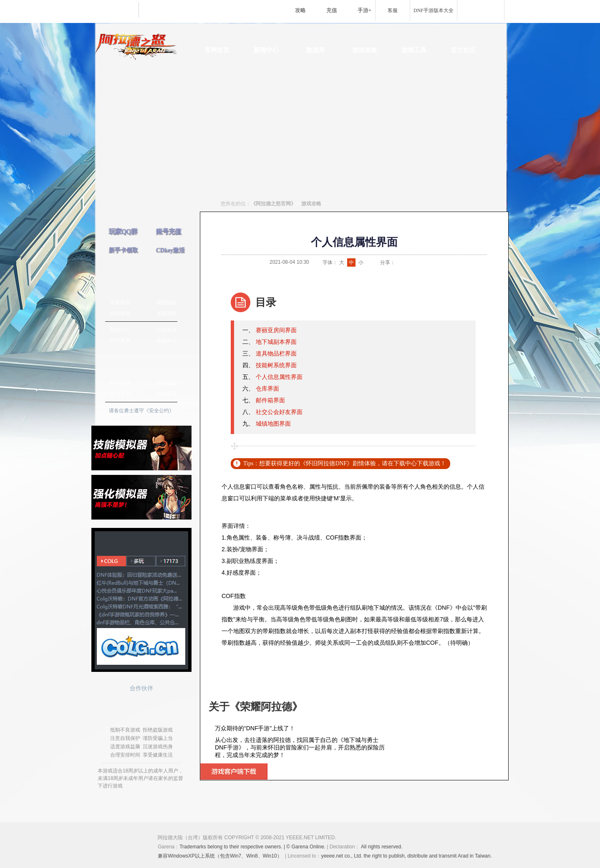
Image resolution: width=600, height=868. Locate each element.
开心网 (441, 262)
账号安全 (120, 394)
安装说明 (120, 303)
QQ (410, 262)
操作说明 (120, 313)
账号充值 (169, 231)
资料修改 (166, 383)
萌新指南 (166, 303)
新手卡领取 (124, 250)
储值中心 (166, 341)
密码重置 (166, 394)
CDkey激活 (170, 250)
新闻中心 (266, 50)
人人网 (431, 262)
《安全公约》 (159, 411)
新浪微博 (399, 262)
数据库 (316, 50)
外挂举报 (166, 330)
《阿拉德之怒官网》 (273, 204)
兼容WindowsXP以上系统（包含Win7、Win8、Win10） (220, 856)
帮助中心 (120, 330)
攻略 (300, 10)
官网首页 (217, 50)
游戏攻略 (365, 50)
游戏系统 (166, 313)
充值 (332, 10)
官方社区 (463, 50)
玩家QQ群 (123, 231)
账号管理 (120, 383)
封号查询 (120, 341)
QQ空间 (420, 262)
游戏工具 (414, 50)
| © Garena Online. (305, 847)
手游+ (364, 10)
